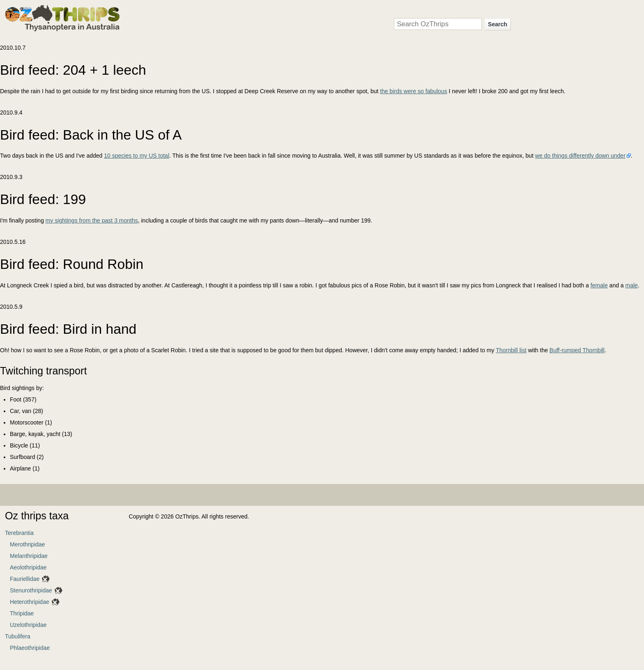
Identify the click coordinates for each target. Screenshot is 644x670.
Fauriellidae (25, 579)
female (599, 285)
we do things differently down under (580, 156)
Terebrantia (19, 533)
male (632, 285)
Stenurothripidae (31, 590)
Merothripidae (28, 544)
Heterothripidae (30, 602)
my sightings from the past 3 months (92, 220)
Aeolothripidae (28, 567)
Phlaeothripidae (30, 648)
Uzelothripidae (28, 625)
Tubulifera (18, 636)
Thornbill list (511, 350)
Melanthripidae (29, 556)
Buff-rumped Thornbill (577, 350)
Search (498, 24)
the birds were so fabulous (413, 91)
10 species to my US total (137, 156)
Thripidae (22, 613)
